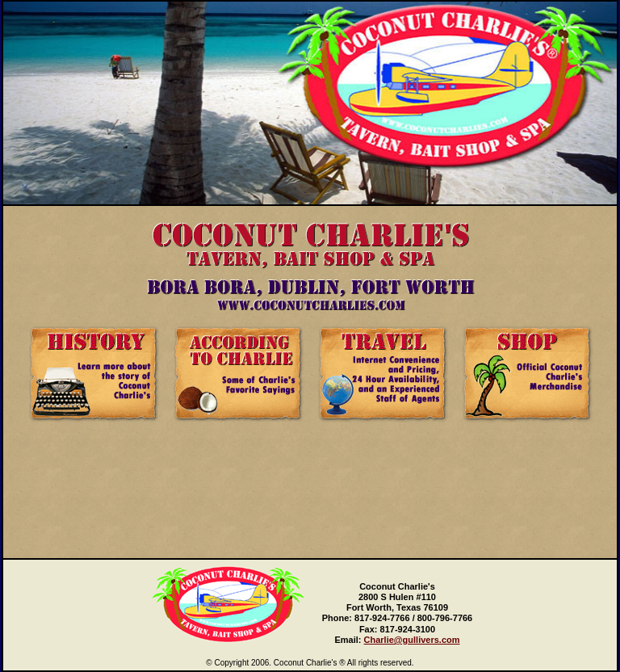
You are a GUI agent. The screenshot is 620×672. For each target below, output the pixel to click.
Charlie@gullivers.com (412, 640)
